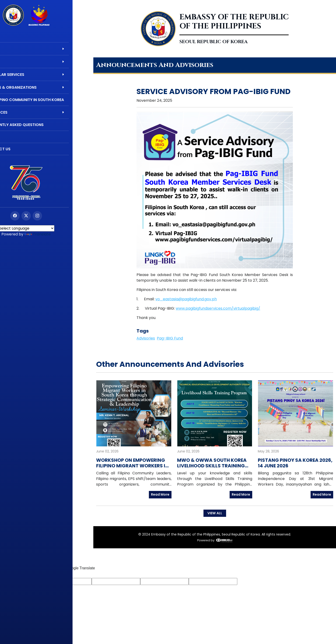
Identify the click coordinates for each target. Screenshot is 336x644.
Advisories (146, 338)
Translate (58, 234)
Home (11, 36)
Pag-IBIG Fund (170, 338)
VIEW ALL (215, 513)
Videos (13, 137)
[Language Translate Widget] (47, 228)
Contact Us (18, 149)
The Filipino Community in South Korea (45, 100)
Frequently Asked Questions (35, 125)
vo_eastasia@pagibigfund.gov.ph (186, 299)
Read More (160, 494)
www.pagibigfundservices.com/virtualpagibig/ (218, 308)
